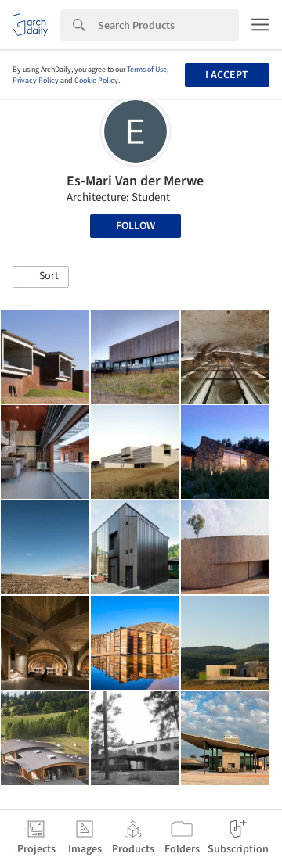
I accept (227, 75)
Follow (136, 226)
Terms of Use (147, 70)
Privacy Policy (36, 81)
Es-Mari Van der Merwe (135, 181)
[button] (41, 277)
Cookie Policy (96, 81)
